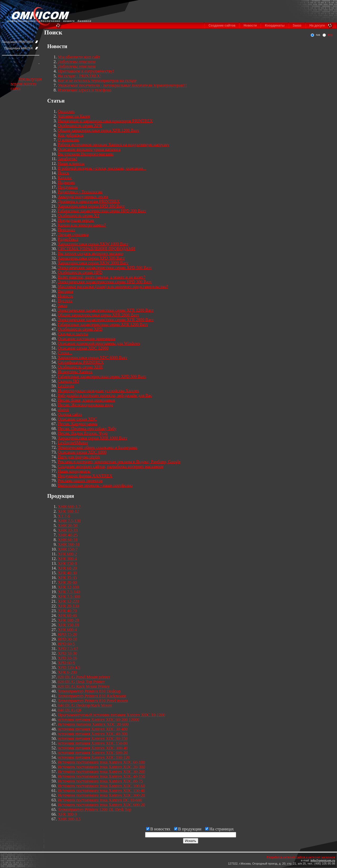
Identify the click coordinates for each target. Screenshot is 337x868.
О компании (69, 140)
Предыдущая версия (76, 220)
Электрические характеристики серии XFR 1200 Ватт (106, 310)
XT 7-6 (64, 516)
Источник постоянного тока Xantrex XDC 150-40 (101, 791)
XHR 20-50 (68, 526)
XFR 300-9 (67, 814)
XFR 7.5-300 (69, 597)
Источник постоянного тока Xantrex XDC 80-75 (100, 781)
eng (330, 35)
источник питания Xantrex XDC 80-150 (93, 738)
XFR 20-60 (67, 582)
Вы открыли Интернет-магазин (86, 154)
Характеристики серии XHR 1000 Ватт (93, 438)
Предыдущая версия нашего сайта (26, 84)
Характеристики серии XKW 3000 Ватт (93, 263)
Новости (250, 26)
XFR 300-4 (67, 559)
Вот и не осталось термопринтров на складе (97, 81)
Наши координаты (74, 471)
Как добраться (71, 135)
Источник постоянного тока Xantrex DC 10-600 (100, 800)
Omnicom (66, 111)
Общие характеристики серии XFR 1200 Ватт (99, 130)
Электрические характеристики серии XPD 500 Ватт (105, 268)
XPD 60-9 (66, 663)
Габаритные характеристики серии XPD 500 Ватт (102, 376)
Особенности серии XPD (80, 329)
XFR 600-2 (67, 554)
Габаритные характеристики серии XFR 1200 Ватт (103, 324)
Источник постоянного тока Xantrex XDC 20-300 (101, 767)
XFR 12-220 (68, 601)
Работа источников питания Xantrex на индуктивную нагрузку (114, 144)
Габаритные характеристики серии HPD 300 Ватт (102, 211)
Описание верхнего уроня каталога (89, 149)
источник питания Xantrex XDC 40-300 (93, 734)
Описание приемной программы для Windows (99, 343)
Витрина (66, 291)
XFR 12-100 (68, 587)
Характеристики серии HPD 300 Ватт (91, 206)
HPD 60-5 (66, 644)
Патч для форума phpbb (79, 457)
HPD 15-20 (68, 634)
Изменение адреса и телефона (85, 90)
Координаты (275, 26)
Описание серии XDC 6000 (82, 452)
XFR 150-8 (67, 563)
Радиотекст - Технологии (80, 192)
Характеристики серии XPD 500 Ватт (91, 258)
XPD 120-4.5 (69, 668)
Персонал (67, 230)
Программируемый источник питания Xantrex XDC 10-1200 (112, 715)
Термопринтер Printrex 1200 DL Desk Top (95, 809)
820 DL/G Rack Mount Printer (84, 686)
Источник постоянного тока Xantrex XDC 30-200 (101, 772)
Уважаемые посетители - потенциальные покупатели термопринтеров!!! (122, 85)
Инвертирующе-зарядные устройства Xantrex (99, 391)
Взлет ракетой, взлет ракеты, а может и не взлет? (102, 277)
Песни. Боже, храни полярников (87, 400)
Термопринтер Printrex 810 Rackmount (92, 696)
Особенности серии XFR (80, 126)
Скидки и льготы (73, 334)
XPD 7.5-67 (68, 649)
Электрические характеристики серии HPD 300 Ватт (105, 282)
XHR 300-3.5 (69, 819)
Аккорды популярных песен (83, 197)
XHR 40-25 (68, 535)
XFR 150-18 (68, 625)
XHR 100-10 (69, 544)
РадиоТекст (68, 239)
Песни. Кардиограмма (78, 424)
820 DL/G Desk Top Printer (81, 682)
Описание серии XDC (78, 419)
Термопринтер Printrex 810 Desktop (89, 691)
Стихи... (65, 353)
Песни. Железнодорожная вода (86, 405)
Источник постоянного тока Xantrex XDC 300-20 (101, 795)
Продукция (68, 187)
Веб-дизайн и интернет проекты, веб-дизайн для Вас (105, 395)
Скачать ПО (69, 381)
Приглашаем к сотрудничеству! (86, 71)
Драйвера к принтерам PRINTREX (89, 201)
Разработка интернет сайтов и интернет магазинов (301, 857)
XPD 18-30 (68, 653)
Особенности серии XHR (80, 367)
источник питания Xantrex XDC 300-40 (93, 748)
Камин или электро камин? (82, 225)
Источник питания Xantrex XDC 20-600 (93, 724)
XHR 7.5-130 (69, 521)
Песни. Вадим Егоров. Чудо (83, 433)
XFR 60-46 (67, 615)
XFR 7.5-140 (69, 592)
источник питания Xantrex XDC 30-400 (93, 729)
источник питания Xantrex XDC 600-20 (93, 753)
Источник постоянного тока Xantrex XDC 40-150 (101, 776)
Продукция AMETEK (19, 48)
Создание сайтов (222, 26)
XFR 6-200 (67, 672)
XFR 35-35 (67, 578)
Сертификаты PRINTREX (81, 362)
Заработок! (68, 159)
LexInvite (66, 386)
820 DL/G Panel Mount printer (84, 677)
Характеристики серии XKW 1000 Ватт (93, 244)
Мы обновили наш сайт (79, 57)
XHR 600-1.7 (69, 507)
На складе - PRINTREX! (80, 76)
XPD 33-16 (68, 658)
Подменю (66, 182)
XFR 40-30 (67, 573)
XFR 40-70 (67, 611)
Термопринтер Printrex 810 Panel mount (93, 701)
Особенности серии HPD (80, 272)
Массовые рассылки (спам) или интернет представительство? (113, 286)
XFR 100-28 (68, 620)
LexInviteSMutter (73, 443)
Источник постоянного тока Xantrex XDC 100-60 (101, 786)
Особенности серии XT (79, 215)
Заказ (297, 26)
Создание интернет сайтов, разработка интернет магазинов (111, 466)
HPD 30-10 (68, 639)
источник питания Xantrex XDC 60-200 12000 (99, 720)
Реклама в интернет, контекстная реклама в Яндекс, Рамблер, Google (119, 462)
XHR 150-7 (68, 549)
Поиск (64, 173)
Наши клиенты (71, 163)
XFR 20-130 (68, 606)
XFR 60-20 (67, 568)
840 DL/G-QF (70, 710)
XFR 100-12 (68, 511)
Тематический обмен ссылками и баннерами (98, 447)
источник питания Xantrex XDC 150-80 (93, 743)
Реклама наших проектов (80, 481)
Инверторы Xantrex (75, 372)
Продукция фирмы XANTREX (85, 476)
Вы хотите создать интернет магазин (91, 253)
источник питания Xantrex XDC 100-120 (94, 757)
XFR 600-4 (67, 630)
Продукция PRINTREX (18, 42)
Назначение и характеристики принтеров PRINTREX (105, 121)
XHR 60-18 (68, 540)
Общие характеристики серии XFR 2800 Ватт (99, 315)
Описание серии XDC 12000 (83, 348)
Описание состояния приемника (87, 339)
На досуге (317, 26)
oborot (63, 410)
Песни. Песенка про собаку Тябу (87, 428)
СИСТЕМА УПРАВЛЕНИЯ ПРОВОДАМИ (97, 249)
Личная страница (73, 234)
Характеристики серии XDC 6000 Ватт (93, 357)
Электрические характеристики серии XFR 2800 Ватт (106, 320)
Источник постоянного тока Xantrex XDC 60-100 (101, 762)
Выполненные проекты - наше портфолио (95, 485)
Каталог (65, 178)
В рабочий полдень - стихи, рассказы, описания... (102, 168)
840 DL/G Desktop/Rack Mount (85, 705)
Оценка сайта (70, 414)
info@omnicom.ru (323, 860)
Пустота (65, 301)
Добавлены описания (77, 62)
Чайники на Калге (74, 116)
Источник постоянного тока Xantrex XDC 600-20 (101, 805)
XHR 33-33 (68, 530)
